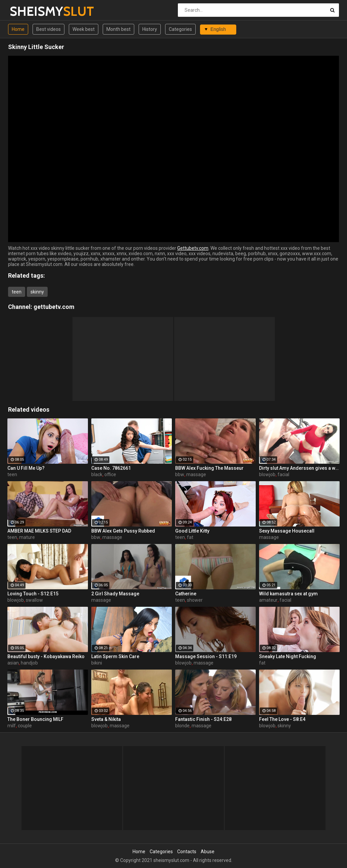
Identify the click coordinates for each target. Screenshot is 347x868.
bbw (180, 474)
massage (196, 474)
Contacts (187, 852)
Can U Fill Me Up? (26, 468)
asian (13, 663)
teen (17, 292)
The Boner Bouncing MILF (35, 719)
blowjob (267, 474)
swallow (34, 600)
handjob (29, 663)
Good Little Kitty (192, 531)
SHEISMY (27, 11)
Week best (84, 29)
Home (18, 29)
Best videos (48, 29)
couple (25, 726)
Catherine (186, 594)
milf (12, 726)
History (150, 29)
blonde (182, 726)
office (110, 474)
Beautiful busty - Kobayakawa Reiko (46, 656)
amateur (268, 600)
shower (195, 600)
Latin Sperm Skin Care (115, 656)
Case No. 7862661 (111, 468)
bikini (97, 663)
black (97, 474)
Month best (118, 29)
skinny (37, 292)
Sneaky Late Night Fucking (288, 656)
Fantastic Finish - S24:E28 (203, 719)
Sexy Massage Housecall (287, 531)
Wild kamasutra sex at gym (288, 594)
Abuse (208, 852)
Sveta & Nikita (106, 719)
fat (190, 537)
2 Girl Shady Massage (115, 594)
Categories (180, 29)
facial (283, 474)
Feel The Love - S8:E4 (282, 719)
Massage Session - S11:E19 (206, 656)
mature (27, 537)
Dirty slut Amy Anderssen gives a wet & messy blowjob (299, 468)
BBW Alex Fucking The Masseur (209, 468)
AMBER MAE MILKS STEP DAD (39, 531)
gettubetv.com (54, 307)
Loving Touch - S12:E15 (33, 594)
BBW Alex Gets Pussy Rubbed (123, 531)
